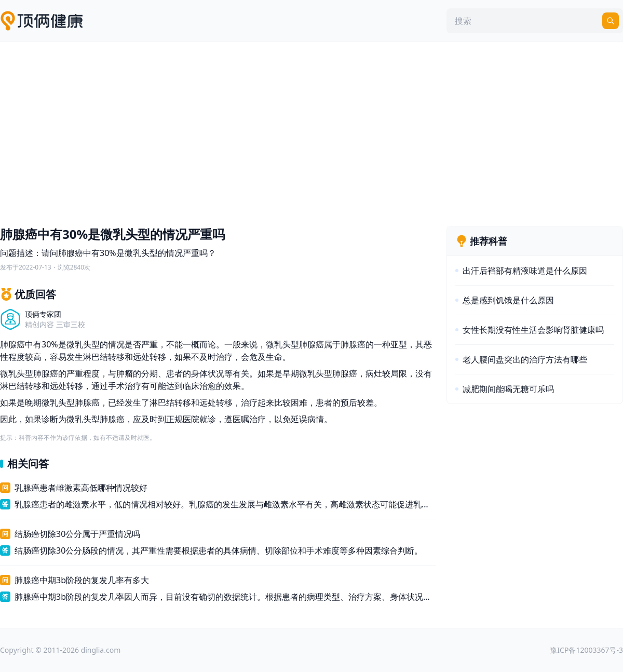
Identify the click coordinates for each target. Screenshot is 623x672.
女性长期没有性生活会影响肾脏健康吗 (533, 330)
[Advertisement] (311, 131)
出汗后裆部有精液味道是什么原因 (525, 271)
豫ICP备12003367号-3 (586, 650)
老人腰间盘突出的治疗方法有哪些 (525, 359)
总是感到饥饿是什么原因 (508, 300)
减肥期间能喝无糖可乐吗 (508, 389)
